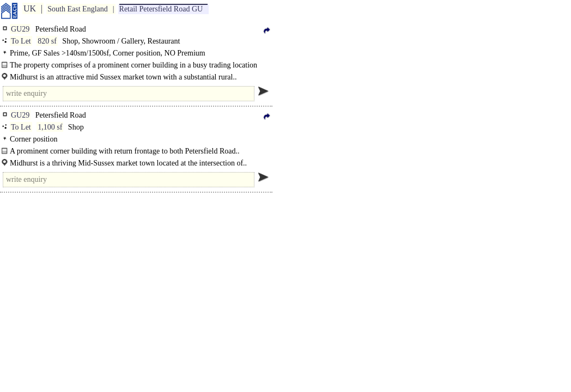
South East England (77, 9)
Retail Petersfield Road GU (161, 9)
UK (30, 8)
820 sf (47, 41)
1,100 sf (50, 127)
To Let (21, 41)
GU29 (20, 29)
